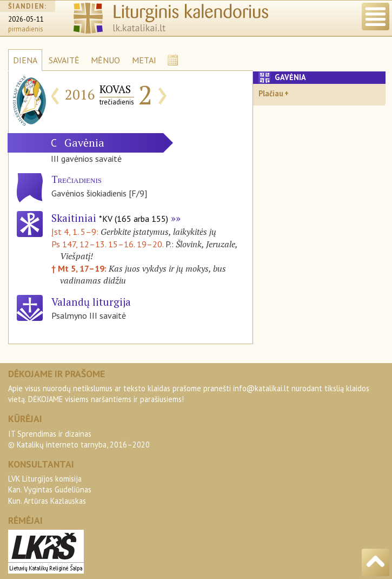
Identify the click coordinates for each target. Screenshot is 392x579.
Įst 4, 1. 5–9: (76, 232)
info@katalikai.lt (261, 388)
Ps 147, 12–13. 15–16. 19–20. (107, 244)
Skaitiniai (110, 218)
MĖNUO (105, 60)
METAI (144, 60)
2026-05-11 (26, 19)
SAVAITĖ (64, 60)
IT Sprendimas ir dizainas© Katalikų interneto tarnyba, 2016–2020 (79, 439)
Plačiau (271, 93)
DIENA (25, 60)
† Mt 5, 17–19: (80, 268)
